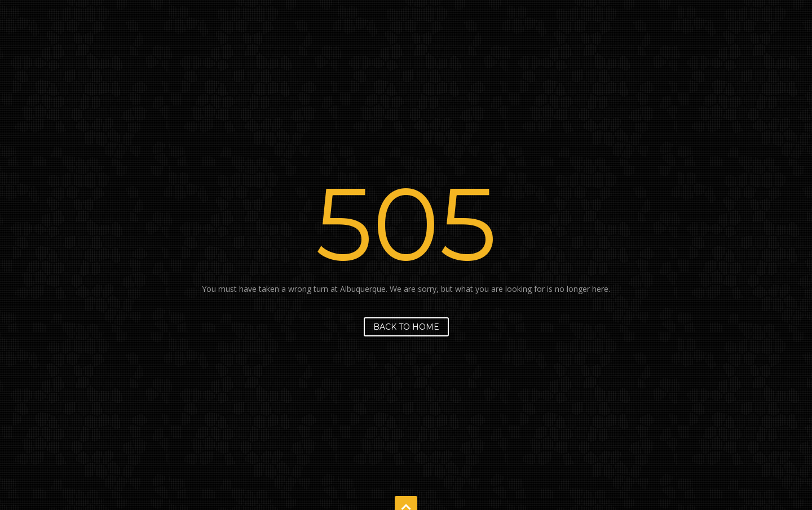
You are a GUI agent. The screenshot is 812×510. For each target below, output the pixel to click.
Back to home (406, 327)
